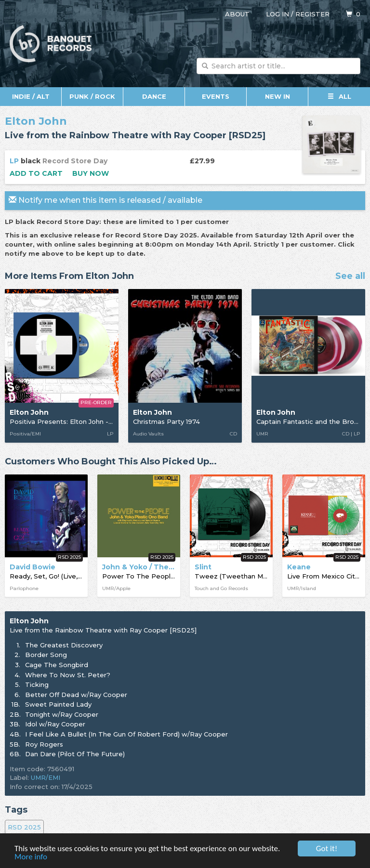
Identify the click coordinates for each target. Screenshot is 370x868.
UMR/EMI (46, 777)
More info (31, 857)
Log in (277, 14)
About (237, 14)
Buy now (91, 173)
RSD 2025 (24, 827)
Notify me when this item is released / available (106, 200)
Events (216, 96)
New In (277, 96)
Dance (154, 96)
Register (312, 14)
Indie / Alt (31, 96)
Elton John (36, 121)
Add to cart (36, 173)
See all (350, 276)
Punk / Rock (92, 96)
